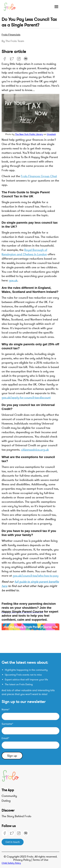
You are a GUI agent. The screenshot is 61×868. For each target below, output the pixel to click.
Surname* (7, 724)
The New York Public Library (29, 134)
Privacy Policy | (23, 860)
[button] (55, 7)
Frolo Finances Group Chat (39, 176)
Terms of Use (41, 860)
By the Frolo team (13, 41)
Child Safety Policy (11, 863)
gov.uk (13, 280)
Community (9, 796)
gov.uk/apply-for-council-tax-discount (26, 398)
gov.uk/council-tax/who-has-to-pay (36, 576)
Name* (6, 710)
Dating (6, 801)
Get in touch (13, 842)
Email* (5, 738)
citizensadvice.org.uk (35, 450)
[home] (12, 7)
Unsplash (51, 134)
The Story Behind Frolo (16, 816)
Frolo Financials (11, 35)
